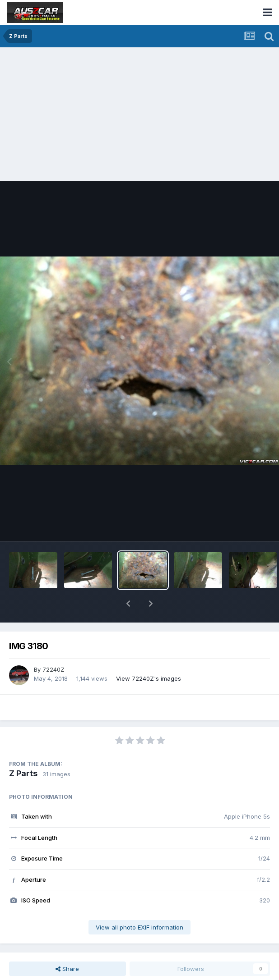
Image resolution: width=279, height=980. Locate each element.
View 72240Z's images (149, 655)
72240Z (53, 646)
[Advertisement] (142, 115)
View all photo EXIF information (139, 904)
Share (67, 945)
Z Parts (23, 750)
